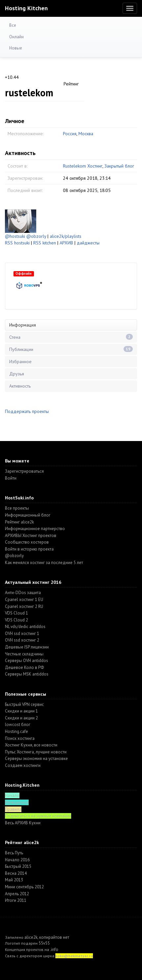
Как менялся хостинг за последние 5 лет (44, 563)
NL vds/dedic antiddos (25, 627)
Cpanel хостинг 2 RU (24, 606)
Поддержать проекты (27, 411)
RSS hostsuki (17, 243)
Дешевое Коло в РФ (24, 667)
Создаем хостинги (23, 765)
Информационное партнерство (35, 529)
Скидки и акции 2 (21, 718)
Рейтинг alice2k (19, 522)
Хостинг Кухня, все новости (31, 745)
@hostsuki (15, 236)
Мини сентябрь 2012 (24, 887)
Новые (16, 48)
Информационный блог (28, 515)
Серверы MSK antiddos (27, 674)
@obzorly (36, 236)
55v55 (44, 943)
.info (54, 949)
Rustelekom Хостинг (83, 166)
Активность (20, 386)
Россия (70, 134)
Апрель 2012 (17, 894)
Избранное (20, 362)
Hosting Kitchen (26, 8)
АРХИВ (66, 243)
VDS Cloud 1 (16, 613)
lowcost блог (18, 725)
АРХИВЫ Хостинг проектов (31, 536)
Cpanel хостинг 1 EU (24, 600)
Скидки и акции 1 (21, 711)
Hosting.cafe (16, 731)
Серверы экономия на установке (36, 759)
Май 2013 (14, 880)
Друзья (17, 374)
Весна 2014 (16, 873)
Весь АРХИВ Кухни (23, 823)
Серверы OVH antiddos (27, 661)
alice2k (31, 937)
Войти (11, 478)
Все (13, 25)
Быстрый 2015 (18, 866)
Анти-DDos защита (23, 593)
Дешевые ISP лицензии (27, 647)
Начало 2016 (17, 860)
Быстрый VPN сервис (24, 704)
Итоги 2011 (16, 900)
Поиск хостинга (20, 738)
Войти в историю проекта (29, 549)
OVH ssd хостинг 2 (22, 640)
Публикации (71, 349)
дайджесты (88, 243)
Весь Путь (14, 853)
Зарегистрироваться (24, 471)
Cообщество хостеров (27, 542)
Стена (71, 337)
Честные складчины (24, 654)
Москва (86, 134)
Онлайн (16, 37)
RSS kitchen (45, 243)
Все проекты (17, 508)
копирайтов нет (54, 937)
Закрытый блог (119, 166)
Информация (23, 325)
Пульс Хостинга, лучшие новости (36, 752)
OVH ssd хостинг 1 (22, 633)
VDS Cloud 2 (16, 620)
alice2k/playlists (66, 236)
